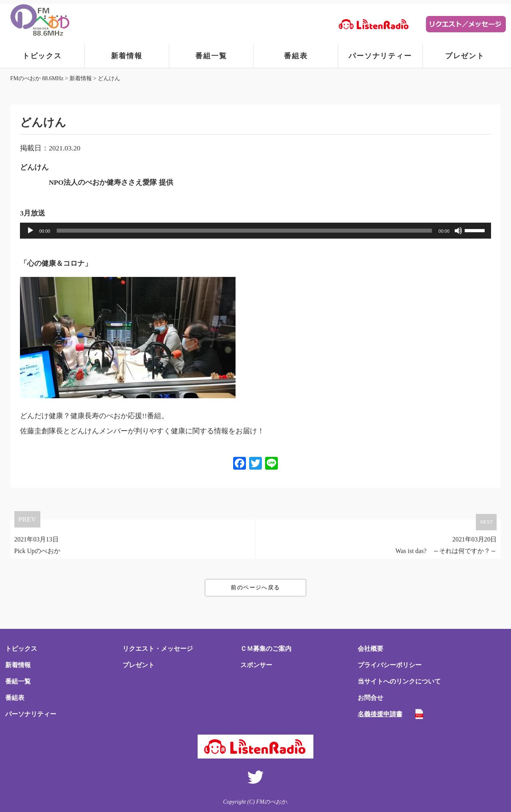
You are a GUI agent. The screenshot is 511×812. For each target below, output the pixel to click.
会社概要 (370, 649)
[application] (255, 231)
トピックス (42, 56)
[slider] (245, 231)
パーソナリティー (380, 56)
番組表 (296, 56)
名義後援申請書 (380, 714)
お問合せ (370, 698)
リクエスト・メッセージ (158, 649)
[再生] (30, 231)
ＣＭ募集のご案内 (266, 649)
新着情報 (127, 56)
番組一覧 (211, 56)
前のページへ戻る (255, 588)
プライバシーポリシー (390, 665)
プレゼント (465, 56)
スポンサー (256, 665)
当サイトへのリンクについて (399, 681)
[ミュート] (458, 231)
